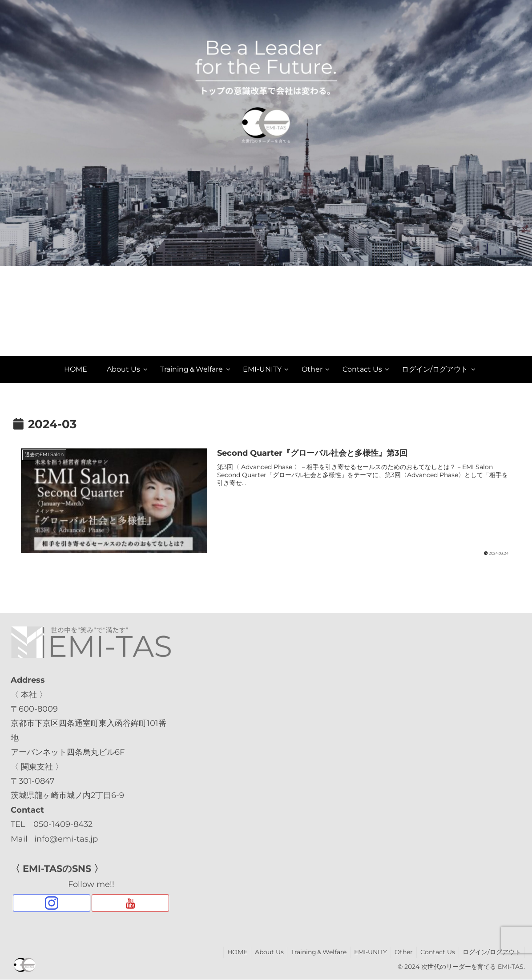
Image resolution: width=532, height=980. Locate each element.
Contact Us (435, 952)
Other (399, 952)
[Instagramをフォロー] (51, 903)
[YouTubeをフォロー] (130, 903)
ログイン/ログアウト (491, 952)
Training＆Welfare (311, 952)
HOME (225, 952)
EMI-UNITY (364, 952)
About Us (259, 952)
